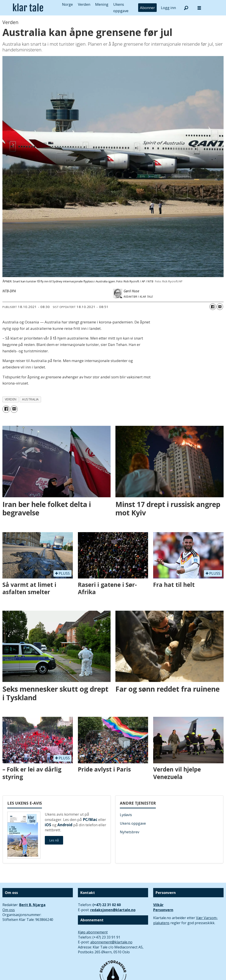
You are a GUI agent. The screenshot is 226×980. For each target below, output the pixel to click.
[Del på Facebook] (213, 307)
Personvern (163, 910)
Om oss (9, 910)
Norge (67, 4)
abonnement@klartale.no (111, 942)
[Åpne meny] (199, 8)
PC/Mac (90, 819)
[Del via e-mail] (220, 307)
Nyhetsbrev (130, 832)
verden (11, 399)
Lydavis (126, 815)
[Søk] (186, 8)
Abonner (147, 8)
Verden (84, 4)
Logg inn (168, 8)
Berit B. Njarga (32, 905)
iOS (48, 825)
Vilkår (158, 905)
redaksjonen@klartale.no (113, 910)
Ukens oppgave (133, 823)
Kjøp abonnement (93, 932)
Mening (102, 4)
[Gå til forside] (28, 8)
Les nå (54, 840)
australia (30, 399)
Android (65, 825)
